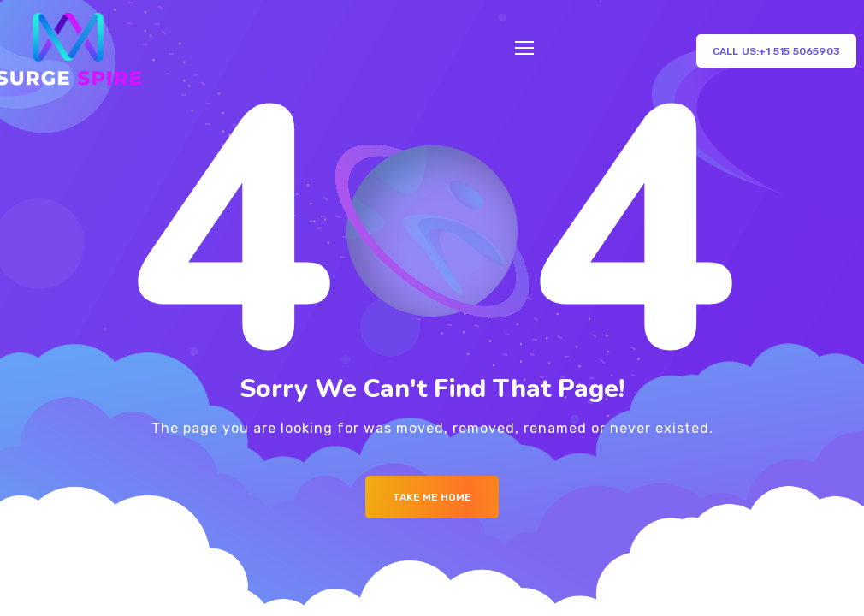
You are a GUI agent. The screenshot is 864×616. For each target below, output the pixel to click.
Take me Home (432, 497)
